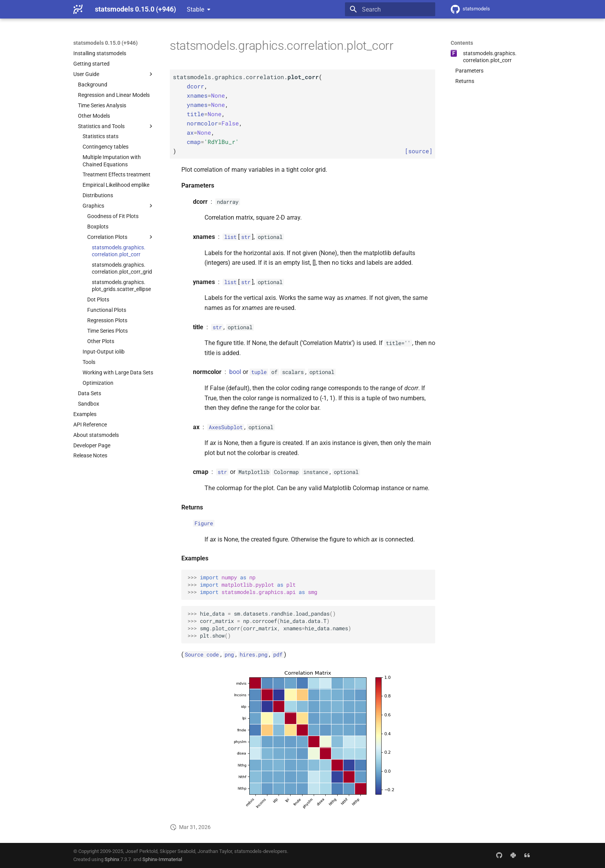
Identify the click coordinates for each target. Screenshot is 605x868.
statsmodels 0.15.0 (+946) (106, 43)
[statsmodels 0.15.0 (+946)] (78, 9)
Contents (462, 43)
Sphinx (112, 859)
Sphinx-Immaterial (162, 859)
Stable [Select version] (195, 9)
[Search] (390, 9)
